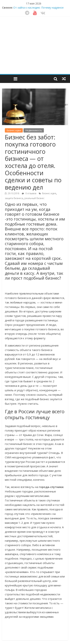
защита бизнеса (14, 198)
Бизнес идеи (14, 130)
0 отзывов (29, 193)
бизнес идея (49, 193)
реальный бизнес (34, 198)
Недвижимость (34, 130)
